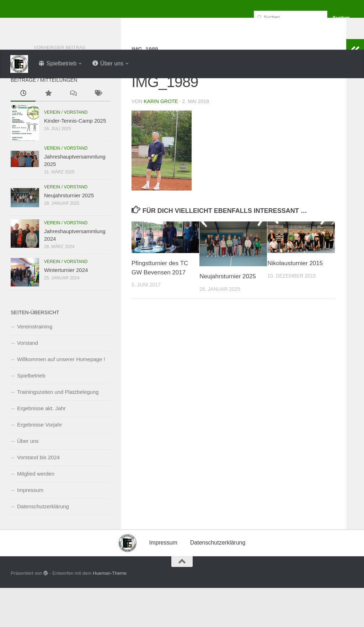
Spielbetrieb (31, 415)
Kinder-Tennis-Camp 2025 (75, 160)
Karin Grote (161, 140)
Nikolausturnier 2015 (295, 302)
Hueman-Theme (110, 612)
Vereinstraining (35, 366)
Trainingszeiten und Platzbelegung (58, 431)
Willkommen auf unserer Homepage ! (61, 398)
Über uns (28, 480)
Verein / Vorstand (66, 151)
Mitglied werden (36, 513)
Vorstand (28, 382)
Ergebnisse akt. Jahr (41, 447)
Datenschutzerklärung (43, 545)
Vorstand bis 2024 (38, 496)
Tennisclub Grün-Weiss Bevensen (128, 25)
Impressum (30, 529)
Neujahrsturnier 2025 (228, 315)
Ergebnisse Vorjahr (40, 464)
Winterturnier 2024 (66, 309)
